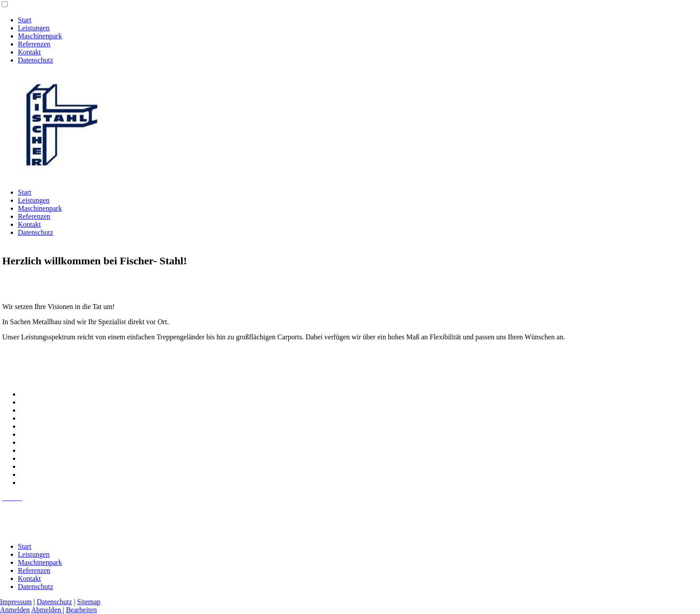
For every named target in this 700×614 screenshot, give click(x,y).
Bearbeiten (81, 610)
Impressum (16, 602)
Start (25, 20)
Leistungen (34, 28)
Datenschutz (35, 60)
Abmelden (47, 610)
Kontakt (29, 52)
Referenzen (34, 44)
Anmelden (15, 610)
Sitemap (89, 602)
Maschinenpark (40, 36)
